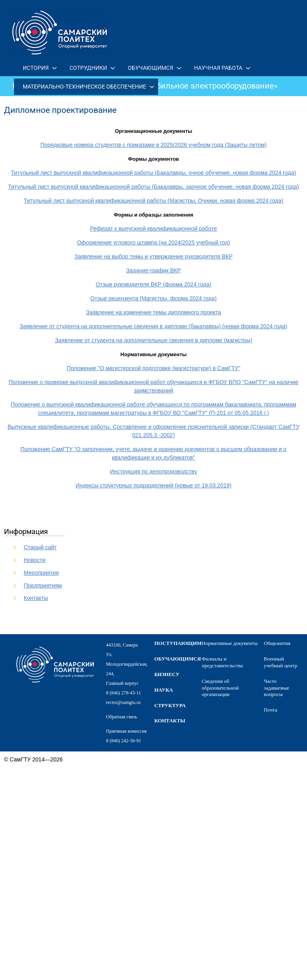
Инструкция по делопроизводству (154, 471)
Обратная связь (122, 717)
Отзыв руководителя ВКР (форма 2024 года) (153, 284)
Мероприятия (42, 573)
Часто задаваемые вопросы (277, 688)
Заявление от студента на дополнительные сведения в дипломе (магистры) (153, 340)
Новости (35, 560)
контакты (170, 721)
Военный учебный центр (280, 662)
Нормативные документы (230, 643)
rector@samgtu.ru (124, 702)
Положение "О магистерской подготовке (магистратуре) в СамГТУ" (153, 368)
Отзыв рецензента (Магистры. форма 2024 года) (153, 298)
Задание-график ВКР (153, 270)
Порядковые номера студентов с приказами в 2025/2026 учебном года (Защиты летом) (153, 145)
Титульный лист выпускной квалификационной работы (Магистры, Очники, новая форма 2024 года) (153, 201)
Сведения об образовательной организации (220, 688)
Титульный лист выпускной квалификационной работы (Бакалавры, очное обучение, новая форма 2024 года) (153, 173)
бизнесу (167, 674)
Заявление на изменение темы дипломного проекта (153, 312)
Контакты (36, 598)
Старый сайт (41, 547)
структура (170, 705)
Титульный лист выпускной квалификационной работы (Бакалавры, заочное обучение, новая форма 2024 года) (153, 187)
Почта (271, 710)
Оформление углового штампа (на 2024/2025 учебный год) (153, 243)
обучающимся (178, 659)
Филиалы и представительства (222, 662)
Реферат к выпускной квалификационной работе (153, 229)
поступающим (178, 643)
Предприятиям (43, 586)
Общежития (277, 643)
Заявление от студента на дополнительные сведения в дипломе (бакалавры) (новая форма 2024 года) (153, 326)
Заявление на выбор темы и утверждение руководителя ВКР (153, 256)
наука (164, 690)
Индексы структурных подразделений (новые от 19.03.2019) (153, 485)
